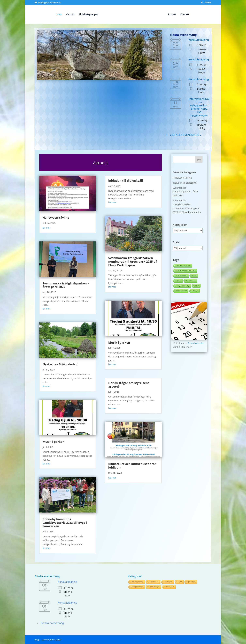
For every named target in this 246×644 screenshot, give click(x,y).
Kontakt (185, 14)
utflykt (197, 286)
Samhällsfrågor (154, 587)
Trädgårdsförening (182, 286)
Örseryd (195, 291)
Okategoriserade (137, 587)
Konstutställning (199, 40)
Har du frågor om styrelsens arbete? (129, 385)
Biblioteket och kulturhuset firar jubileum (132, 466)
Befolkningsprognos (183, 265)
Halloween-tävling (56, 217)
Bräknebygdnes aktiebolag (185, 271)
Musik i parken (53, 442)
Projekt (172, 14)
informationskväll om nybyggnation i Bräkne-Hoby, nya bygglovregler (199, 107)
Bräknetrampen (181, 276)
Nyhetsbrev (191, 582)
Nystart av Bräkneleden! (60, 364)
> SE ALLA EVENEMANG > (186, 135)
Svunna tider (169, 587)
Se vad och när (196, 343)
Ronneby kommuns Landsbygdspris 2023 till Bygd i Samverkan (65, 523)
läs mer (46, 228)
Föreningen (168, 582)
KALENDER (206, 3)
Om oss (70, 14)
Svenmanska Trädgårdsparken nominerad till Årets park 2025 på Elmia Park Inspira (133, 261)
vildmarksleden (181, 291)
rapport (178, 281)
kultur (194, 276)
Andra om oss (154, 582)
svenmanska (191, 281)
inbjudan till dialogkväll (126, 181)
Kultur (180, 582)
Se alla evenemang (52, 623)
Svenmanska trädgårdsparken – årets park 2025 (66, 285)
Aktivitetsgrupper (88, 14)
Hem (60, 14)
